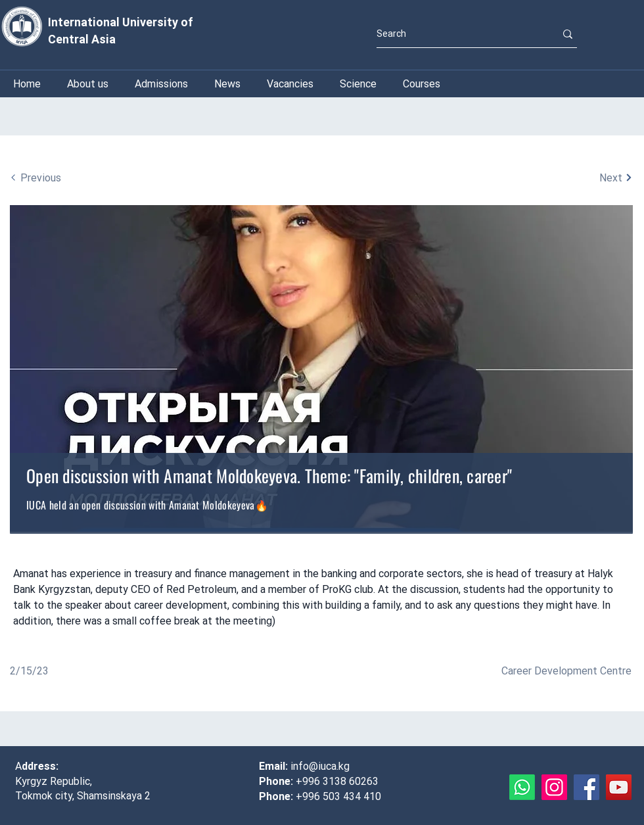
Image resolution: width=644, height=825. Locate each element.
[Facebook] (586, 787)
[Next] (568, 177)
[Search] (456, 34)
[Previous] (74, 177)
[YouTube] (619, 787)
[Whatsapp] (522, 787)
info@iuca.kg (320, 766)
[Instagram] (554, 787)
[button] (358, 84)
